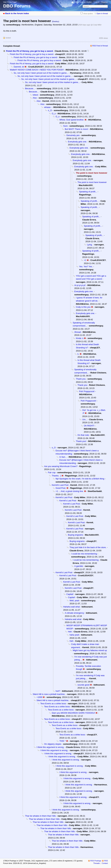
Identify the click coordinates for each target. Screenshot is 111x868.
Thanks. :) (56, 476)
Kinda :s (80, 338)
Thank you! (81, 441)
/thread (78, 332)
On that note (83, 435)
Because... (30, 88)
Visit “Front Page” (10, 2)
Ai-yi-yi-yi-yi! (80, 285)
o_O (50, 110)
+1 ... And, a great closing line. (70, 491)
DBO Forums (17, 6)
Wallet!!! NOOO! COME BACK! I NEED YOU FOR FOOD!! (37, 70)
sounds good (83, 685)
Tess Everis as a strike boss (53, 704)
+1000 (39, 697)
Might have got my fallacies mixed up (90, 650)
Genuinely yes (73, 135)
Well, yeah (74, 601)
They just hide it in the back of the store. (88, 547)
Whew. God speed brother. (72, 120)
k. (78, 354)
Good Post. (61, 488)
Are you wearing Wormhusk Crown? (61, 466)
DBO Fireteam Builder (83, 2)
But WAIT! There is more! (76, 129)
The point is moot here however (92, 182)
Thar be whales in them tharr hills (40, 816)
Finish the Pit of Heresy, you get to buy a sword (29, 51)
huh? (58, 691)
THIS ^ (63, 741)
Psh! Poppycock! (87, 391)
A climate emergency (74, 613)
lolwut (35, 95)
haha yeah (74, 635)
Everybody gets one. (77, 142)
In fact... (63, 457)
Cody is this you (83, 307)
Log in (97, 2)
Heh (70, 632)
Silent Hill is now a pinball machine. (49, 694)
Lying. (90, 245)
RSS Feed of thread (100, 46)
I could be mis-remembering (84, 554)
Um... (85, 419)
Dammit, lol (19, 67)
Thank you (81, 379)
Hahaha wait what (71, 607)
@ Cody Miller (96, 25)
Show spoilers (88, 14)
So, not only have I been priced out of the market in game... (41, 73)
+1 (85, 260)
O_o (54, 114)
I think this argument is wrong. (50, 747)
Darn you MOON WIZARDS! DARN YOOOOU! (73, 713)
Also (35, 98)
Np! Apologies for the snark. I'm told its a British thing (80, 479)
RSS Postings (96, 861)
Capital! (70, 594)
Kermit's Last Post (60, 485)
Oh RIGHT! (89, 426)
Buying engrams (76, 535)
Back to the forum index (17, 13)
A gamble (79, 566)
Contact (105, 863)
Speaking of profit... (88, 192)
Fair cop (52, 472)
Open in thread (102, 13)
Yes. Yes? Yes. (86, 267)
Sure (65, 126)
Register (105, 2)
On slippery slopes (53, 744)
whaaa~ (48, 107)
